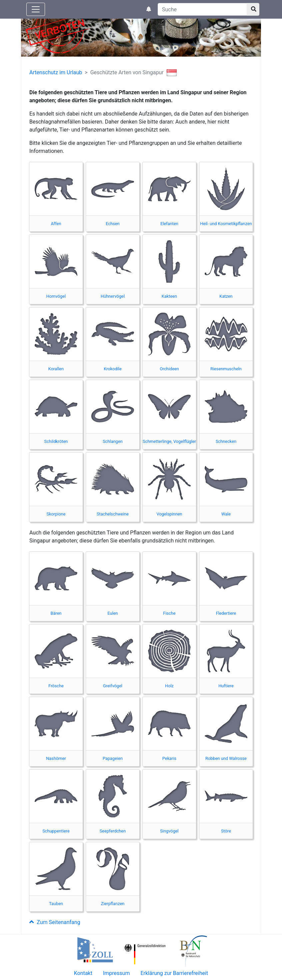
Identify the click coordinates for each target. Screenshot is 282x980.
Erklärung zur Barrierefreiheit (174, 973)
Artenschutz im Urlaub (56, 72)
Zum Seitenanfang (55, 922)
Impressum (116, 973)
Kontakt (83, 973)
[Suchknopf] (253, 9)
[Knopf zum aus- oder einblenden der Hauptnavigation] (36, 9)
